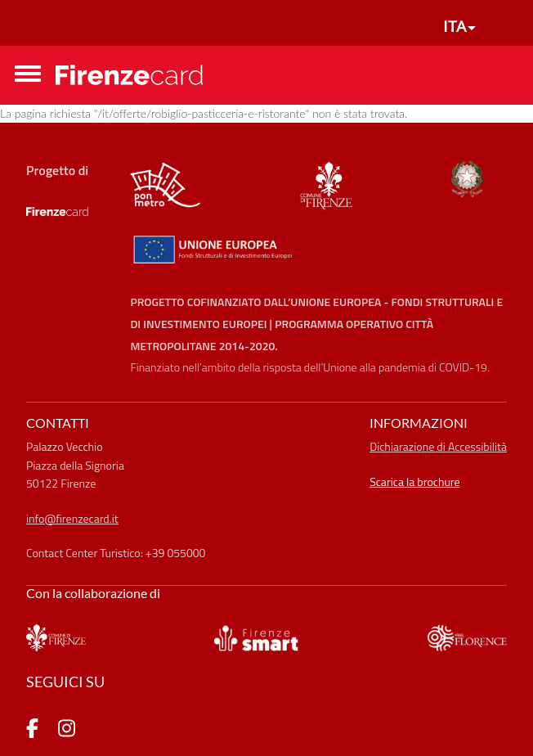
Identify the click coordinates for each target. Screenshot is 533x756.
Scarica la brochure (414, 482)
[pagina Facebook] (32, 731)
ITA (455, 26)
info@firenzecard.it (72, 518)
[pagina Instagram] (67, 731)
